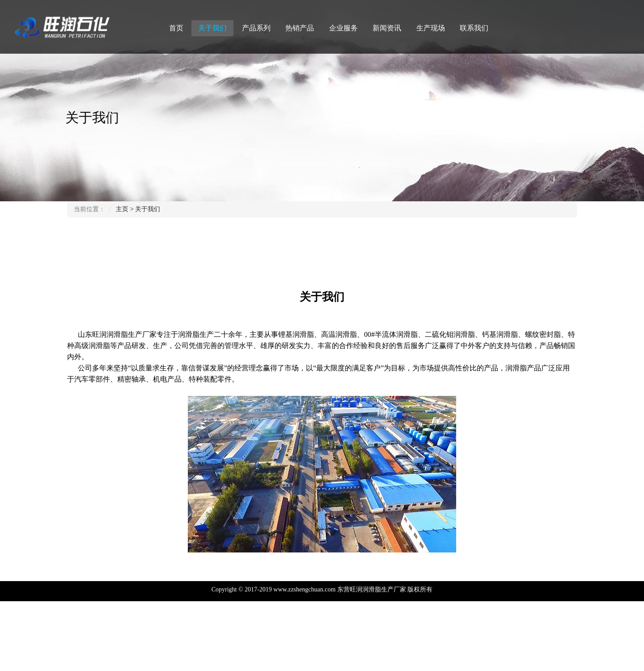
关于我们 (212, 28)
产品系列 (256, 28)
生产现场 (431, 28)
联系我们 (474, 28)
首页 (176, 28)
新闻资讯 (387, 28)
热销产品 (300, 28)
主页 (122, 209)
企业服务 (343, 28)
